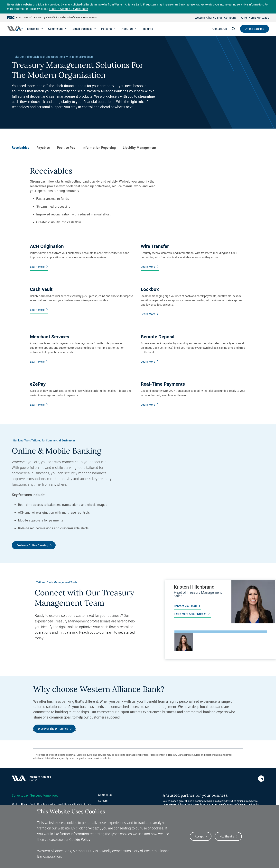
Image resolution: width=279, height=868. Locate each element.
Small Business (82, 29)
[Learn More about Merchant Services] (82, 348)
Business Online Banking (32, 545)
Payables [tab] (43, 148)
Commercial (56, 29)
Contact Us (220, 29)
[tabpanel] (221, 602)
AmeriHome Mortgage (255, 18)
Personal (107, 29)
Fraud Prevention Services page (68, 9)
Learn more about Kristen (190, 614)
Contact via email (185, 606)
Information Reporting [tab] (99, 148)
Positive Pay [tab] (66, 148)
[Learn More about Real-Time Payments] (193, 393)
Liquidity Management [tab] (139, 148)
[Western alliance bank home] (15, 28)
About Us (127, 29)
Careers (103, 801)
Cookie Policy (80, 839)
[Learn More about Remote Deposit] (193, 348)
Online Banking (255, 29)
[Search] (233, 29)
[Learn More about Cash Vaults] (82, 301)
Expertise (33, 29)
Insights (148, 29)
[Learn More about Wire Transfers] (193, 255)
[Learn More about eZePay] (82, 393)
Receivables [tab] (21, 148)
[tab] (184, 642)
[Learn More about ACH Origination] (82, 255)
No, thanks (227, 836)
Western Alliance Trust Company (216, 18)
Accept (199, 836)
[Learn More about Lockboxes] (193, 301)
